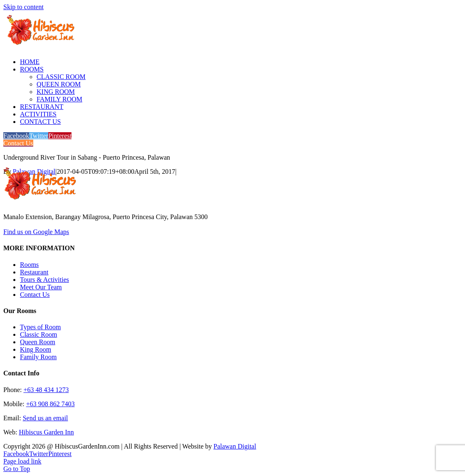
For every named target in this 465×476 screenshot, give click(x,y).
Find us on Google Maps (36, 232)
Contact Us (35, 295)
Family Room (38, 357)
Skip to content (23, 7)
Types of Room (40, 327)
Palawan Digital (235, 446)
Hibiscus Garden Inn (46, 432)
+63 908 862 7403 (50, 404)
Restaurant (34, 272)
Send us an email (46, 418)
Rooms (29, 265)
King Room (36, 349)
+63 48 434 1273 (46, 390)
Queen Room (38, 342)
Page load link (22, 461)
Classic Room (38, 334)
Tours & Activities (44, 280)
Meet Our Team (41, 287)
